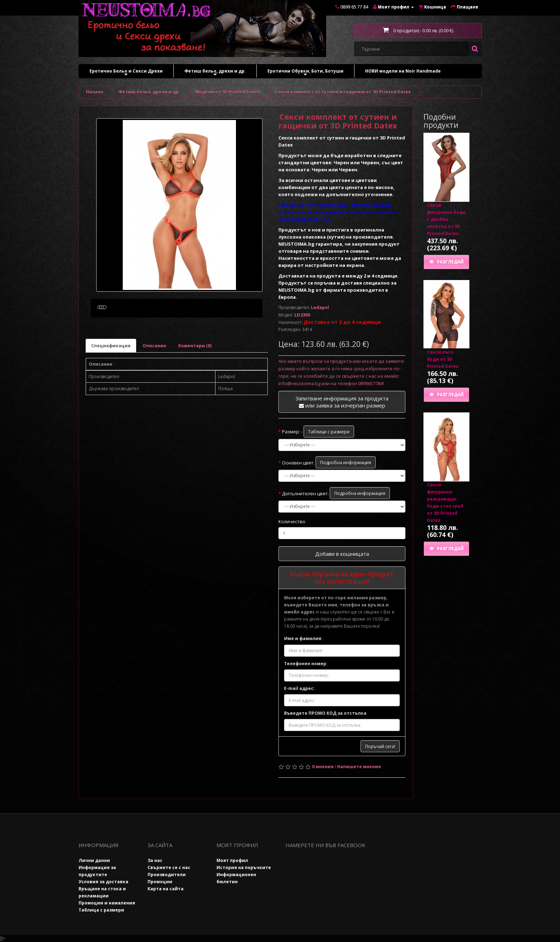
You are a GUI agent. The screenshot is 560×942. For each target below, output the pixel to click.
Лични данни (94, 860)
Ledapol (320, 307)
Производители (167, 875)
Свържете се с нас (169, 867)
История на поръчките (244, 867)
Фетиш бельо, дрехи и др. (215, 73)
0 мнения (323, 767)
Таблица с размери (101, 910)
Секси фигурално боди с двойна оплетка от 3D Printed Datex (446, 219)
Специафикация (111, 379)
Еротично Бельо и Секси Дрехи (126, 73)
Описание (154, 379)
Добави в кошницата (342, 554)
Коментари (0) (195, 379)
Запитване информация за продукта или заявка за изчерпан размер (342, 402)
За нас (155, 860)
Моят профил (232, 860)
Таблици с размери (329, 432)
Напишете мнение (359, 767)
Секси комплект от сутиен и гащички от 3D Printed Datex (343, 92)
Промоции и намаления (107, 903)
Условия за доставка (103, 882)
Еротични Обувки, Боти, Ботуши (305, 73)
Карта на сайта (166, 889)
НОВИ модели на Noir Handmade (403, 71)
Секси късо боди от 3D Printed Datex (443, 359)
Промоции (160, 882)
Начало (95, 92)
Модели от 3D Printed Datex (228, 92)
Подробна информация (346, 463)
